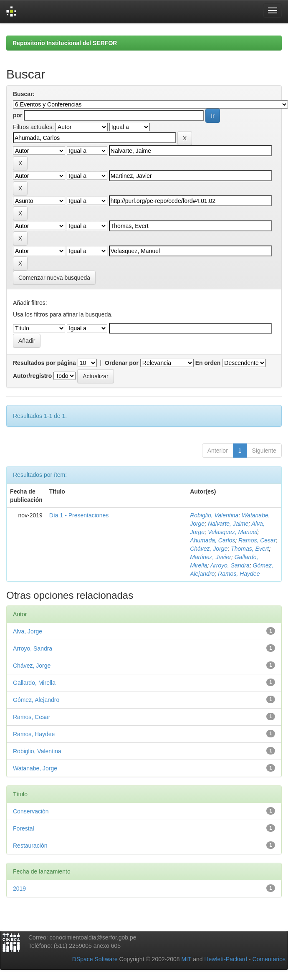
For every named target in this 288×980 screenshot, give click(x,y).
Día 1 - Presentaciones (79, 515)
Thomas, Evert (250, 549)
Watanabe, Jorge (35, 768)
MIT (186, 959)
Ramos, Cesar (257, 540)
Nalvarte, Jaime (228, 524)
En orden (208, 363)
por (18, 115)
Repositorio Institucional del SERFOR (65, 43)
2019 (19, 889)
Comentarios (269, 959)
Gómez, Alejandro (36, 700)
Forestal (24, 828)
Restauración (30, 846)
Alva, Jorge (28, 631)
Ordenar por (122, 363)
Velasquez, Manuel (233, 532)
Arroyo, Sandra (230, 565)
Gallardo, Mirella (34, 683)
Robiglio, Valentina (214, 515)
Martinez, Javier (211, 557)
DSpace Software (95, 959)
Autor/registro (32, 376)
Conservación (31, 811)
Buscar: (24, 94)
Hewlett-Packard (226, 959)
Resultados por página (44, 363)
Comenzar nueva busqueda (54, 278)
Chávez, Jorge (209, 549)
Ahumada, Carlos (212, 540)
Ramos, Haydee (239, 574)
